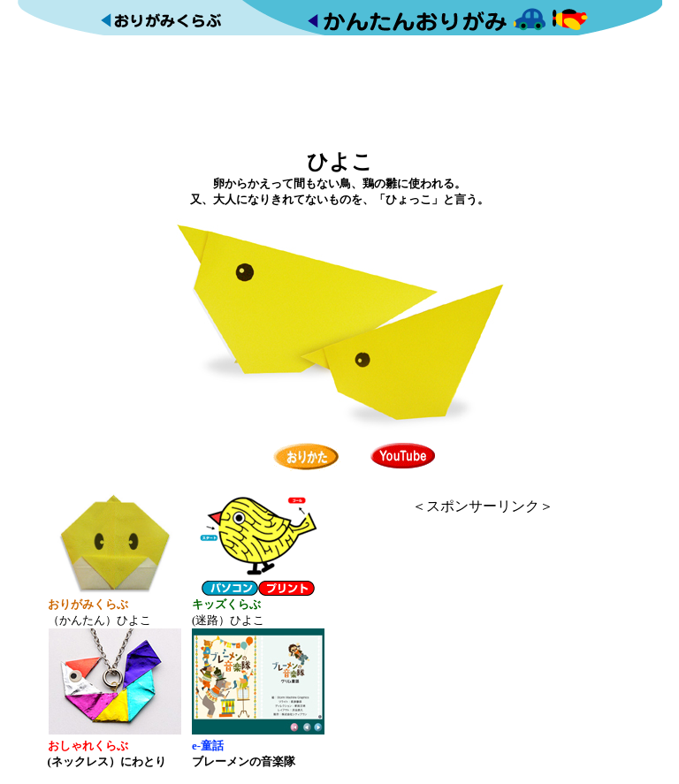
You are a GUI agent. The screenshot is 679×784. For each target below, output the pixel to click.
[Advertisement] (339, 91)
